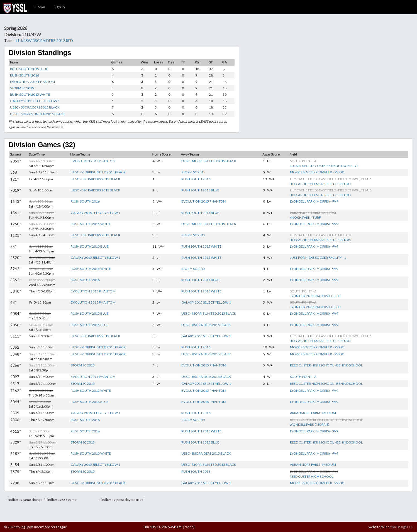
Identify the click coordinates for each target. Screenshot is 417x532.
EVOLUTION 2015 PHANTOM (32, 82)
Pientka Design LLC (399, 527)
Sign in (59, 7)
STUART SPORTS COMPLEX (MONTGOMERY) (324, 166)
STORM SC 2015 (22, 88)
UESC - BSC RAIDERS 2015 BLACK (35, 107)
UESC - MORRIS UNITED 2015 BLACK (37, 114)
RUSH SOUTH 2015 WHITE (30, 94)
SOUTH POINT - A (303, 377)
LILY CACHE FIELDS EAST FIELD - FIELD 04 (320, 240)
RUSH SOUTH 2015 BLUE (29, 69)
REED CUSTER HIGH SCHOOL (311, 476)
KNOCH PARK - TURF (305, 217)
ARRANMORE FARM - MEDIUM (313, 413)
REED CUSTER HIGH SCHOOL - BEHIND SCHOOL (326, 365)
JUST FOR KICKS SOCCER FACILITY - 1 (318, 258)
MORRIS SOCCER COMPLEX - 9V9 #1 (317, 172)
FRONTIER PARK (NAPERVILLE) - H (315, 296)
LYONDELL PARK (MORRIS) (309, 424)
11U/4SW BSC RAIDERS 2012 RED (44, 41)
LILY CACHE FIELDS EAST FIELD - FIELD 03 (320, 184)
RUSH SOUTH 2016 (25, 75)
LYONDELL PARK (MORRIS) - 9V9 (314, 201)
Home (40, 7)
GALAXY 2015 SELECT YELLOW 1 (35, 101)
